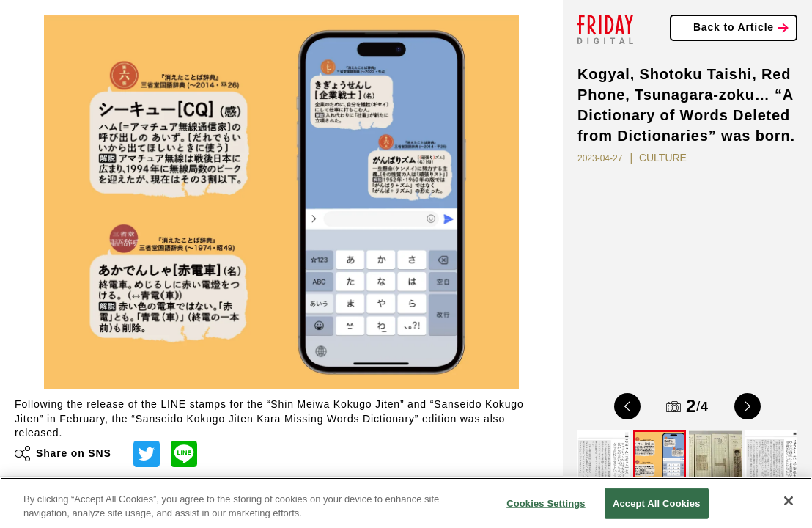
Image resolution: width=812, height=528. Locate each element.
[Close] (789, 501)
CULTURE (663, 158)
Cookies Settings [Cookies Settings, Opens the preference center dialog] (546, 503)
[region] (406, 503)
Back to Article (734, 27)
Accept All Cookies (657, 503)
